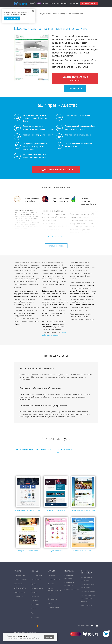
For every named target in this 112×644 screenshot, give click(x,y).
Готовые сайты (19, 592)
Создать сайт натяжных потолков (75, 78)
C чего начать (73, 3)
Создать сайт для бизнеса (56, 510)
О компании (52, 575)
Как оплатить (35, 605)
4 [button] (59, 237)
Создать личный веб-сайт (28, 551)
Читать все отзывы (56, 246)
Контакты (51, 603)
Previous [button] (11, 212)
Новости (52, 3)
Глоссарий (35, 600)
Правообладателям (88, 591)
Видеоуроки (35, 596)
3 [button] (56, 237)
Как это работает (37, 575)
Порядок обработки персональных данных (88, 598)
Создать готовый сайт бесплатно (56, 170)
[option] (28, 213)
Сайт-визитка (19, 584)
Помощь (64, 3)
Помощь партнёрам (71, 589)
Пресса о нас (52, 599)
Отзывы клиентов (54, 580)
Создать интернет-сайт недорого (83, 510)
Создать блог (19, 596)
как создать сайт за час (25, 449)
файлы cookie (22, 636)
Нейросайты (32, 3)
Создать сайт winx (56, 551)
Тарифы (45, 3)
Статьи (33, 609)
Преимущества (19, 575)
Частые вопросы (37, 588)
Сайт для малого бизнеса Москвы (28, 510)
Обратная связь (87, 605)
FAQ (32, 613)
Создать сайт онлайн (89, 3)
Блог (58, 3)
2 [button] (53, 237)
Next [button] (101, 212)
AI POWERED (77, 634)
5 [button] (63, 237)
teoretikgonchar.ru (61, 201)
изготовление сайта (44, 449)
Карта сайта (35, 617)
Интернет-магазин (21, 580)
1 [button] (49, 237)
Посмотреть (75, 88)
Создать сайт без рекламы (83, 551)
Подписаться (12, 18)
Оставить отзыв (53, 607)
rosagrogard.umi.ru (89, 204)
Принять (49, 637)
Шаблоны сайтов (20, 588)
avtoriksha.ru (30, 201)
